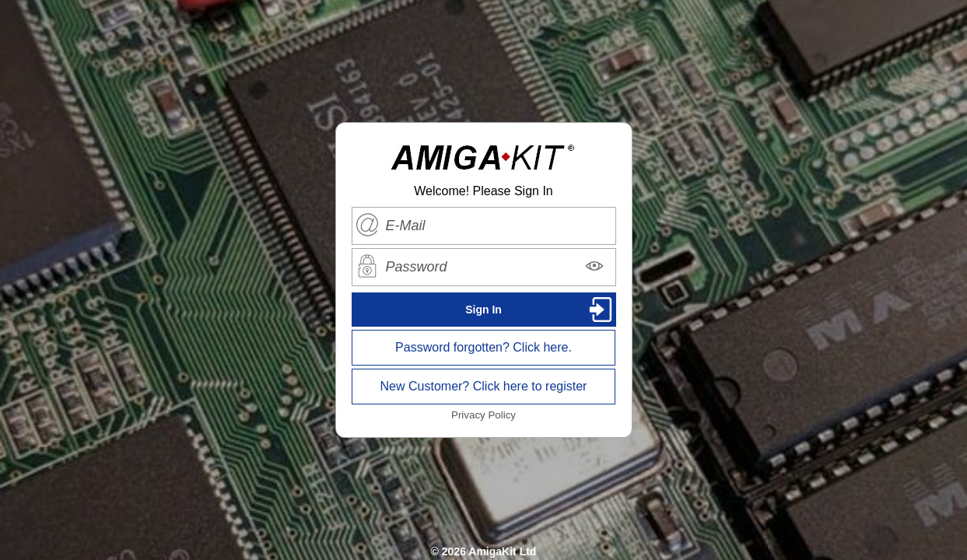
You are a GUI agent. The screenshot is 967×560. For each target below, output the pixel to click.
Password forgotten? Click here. (483, 347)
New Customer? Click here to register (484, 386)
